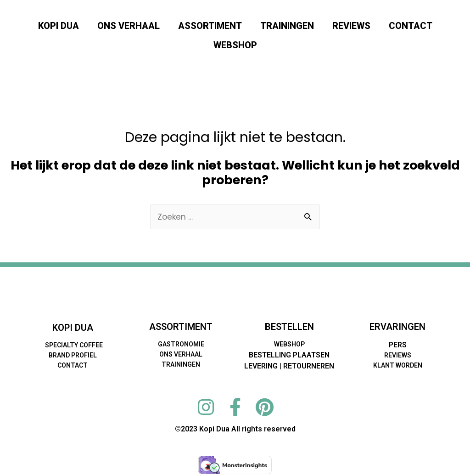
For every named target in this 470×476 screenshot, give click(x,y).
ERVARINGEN (397, 327)
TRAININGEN (287, 26)
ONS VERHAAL (129, 26)
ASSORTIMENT (210, 26)
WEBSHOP (235, 45)
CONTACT (411, 26)
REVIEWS (351, 26)
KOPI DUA (59, 26)
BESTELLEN (289, 327)
